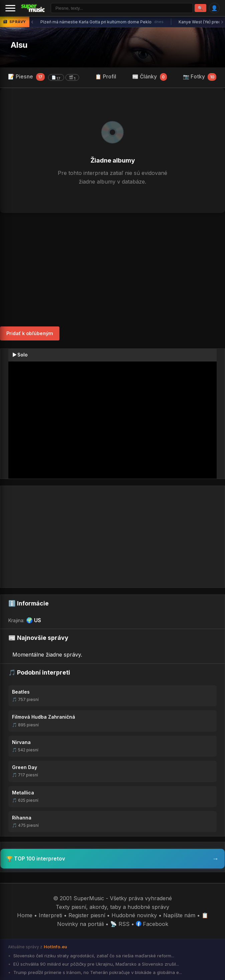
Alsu (19, 45)
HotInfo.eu (55, 947)
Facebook (152, 924)
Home (25, 915)
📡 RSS (120, 924)
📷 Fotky (200, 77)
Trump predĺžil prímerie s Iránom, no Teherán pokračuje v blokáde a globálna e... (97, 972)
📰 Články (150, 77)
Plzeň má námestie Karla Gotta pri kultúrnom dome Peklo (102, 22)
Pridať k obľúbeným (30, 333)
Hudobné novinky (134, 915)
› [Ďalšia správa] (222, 22)
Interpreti (50, 915)
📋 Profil (106, 77)
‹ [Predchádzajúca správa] (32, 22)
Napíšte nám (179, 915)
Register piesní (87, 915)
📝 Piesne (44, 77)
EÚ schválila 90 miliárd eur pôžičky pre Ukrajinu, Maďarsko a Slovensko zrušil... (95, 964)
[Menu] (10, 8)
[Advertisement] (112, 270)
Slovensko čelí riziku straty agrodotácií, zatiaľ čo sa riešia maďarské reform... (93, 956)
